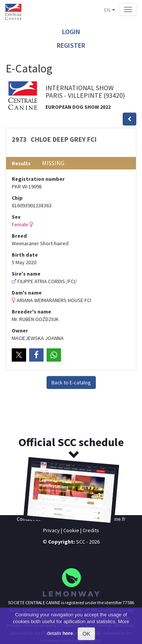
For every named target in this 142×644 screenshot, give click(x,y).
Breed (19, 236)
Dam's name (27, 293)
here (68, 633)
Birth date (25, 255)
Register (71, 45)
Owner (20, 331)
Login (71, 32)
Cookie (71, 530)
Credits (91, 530)
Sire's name (26, 274)
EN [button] (110, 10)
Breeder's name (31, 312)
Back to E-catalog (71, 382)
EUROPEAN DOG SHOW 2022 (78, 107)
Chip (17, 198)
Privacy (51, 530)
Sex (16, 217)
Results (21, 163)
